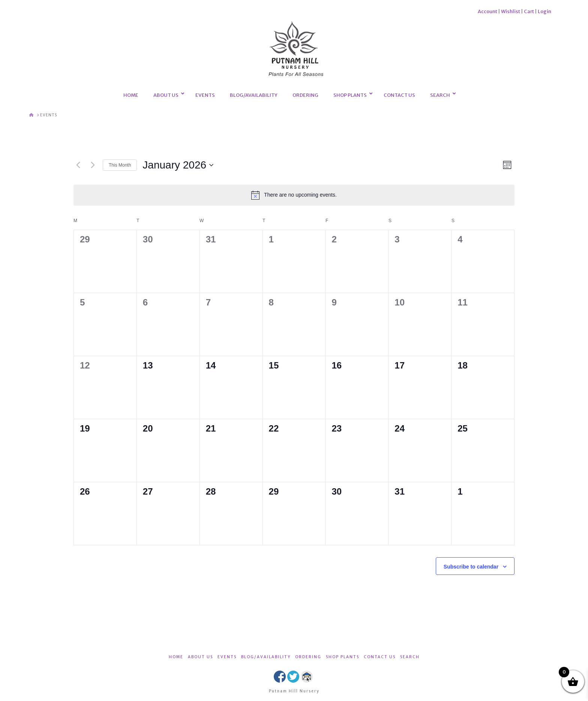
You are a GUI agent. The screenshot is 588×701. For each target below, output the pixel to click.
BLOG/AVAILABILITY (266, 657)
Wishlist (511, 11)
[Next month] (93, 165)
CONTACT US (380, 657)
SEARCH (410, 657)
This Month (120, 165)
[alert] (294, 195)
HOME (176, 657)
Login (544, 11)
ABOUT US (200, 657)
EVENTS (227, 657)
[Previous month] (78, 165)
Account (487, 11)
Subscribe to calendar (471, 567)
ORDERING (308, 657)
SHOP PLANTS (343, 657)
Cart (529, 11)
